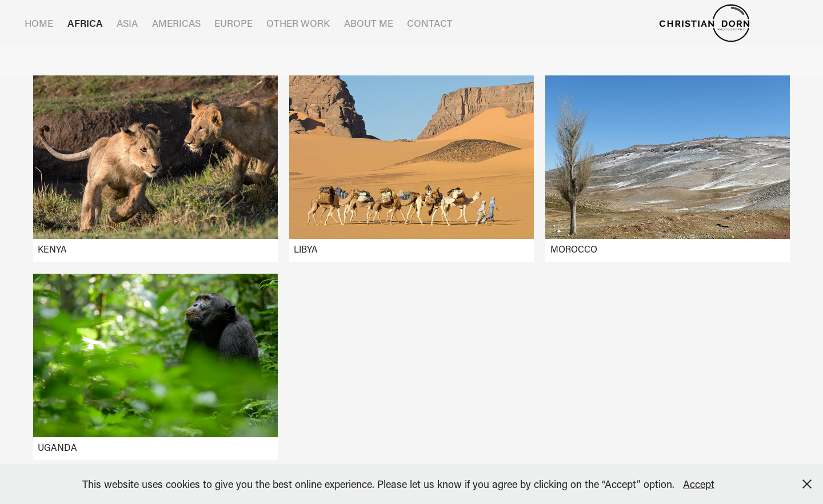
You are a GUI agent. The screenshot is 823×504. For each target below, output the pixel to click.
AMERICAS (176, 23)
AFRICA (85, 23)
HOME (39, 23)
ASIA (127, 23)
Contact (430, 23)
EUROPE (233, 23)
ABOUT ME (369, 23)
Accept (699, 484)
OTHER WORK (298, 23)
